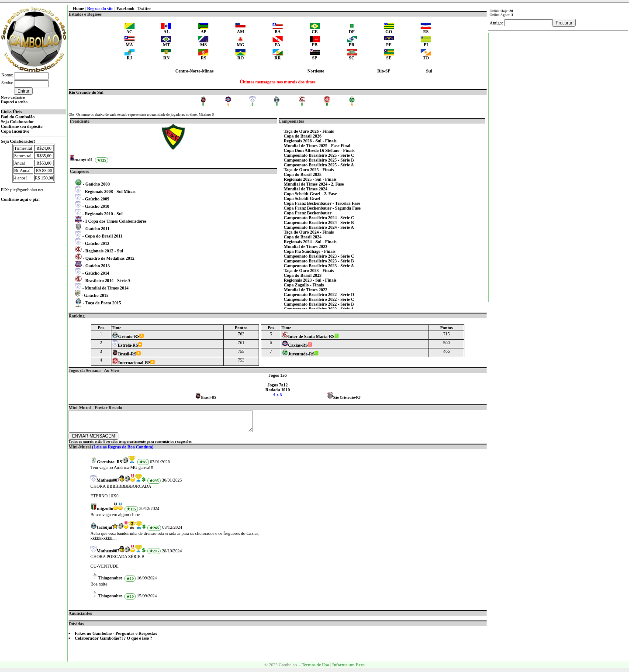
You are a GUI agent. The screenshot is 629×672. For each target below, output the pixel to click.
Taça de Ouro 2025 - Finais (309, 170)
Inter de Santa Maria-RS (308, 336)
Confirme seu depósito (22, 126)
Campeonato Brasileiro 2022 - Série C (319, 299)
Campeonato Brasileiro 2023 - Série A (319, 266)
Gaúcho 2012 (97, 243)
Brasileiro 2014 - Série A (108, 281)
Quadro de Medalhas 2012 (110, 258)
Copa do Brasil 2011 (104, 236)
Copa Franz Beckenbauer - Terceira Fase (322, 203)
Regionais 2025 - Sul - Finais (310, 179)
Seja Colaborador (17, 122)
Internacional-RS (131, 363)
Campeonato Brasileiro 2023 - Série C (319, 256)
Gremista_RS (110, 466)
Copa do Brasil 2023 (303, 275)
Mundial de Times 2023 (306, 246)
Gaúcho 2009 (97, 199)
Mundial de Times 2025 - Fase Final (317, 146)
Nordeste (316, 71)
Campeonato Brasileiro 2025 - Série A (319, 165)
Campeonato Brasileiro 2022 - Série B (319, 304)
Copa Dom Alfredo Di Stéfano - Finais (319, 150)
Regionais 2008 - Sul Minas (110, 191)
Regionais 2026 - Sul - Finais (310, 141)
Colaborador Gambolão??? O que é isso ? (114, 642)
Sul (429, 71)
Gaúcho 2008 (97, 184)
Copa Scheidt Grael (302, 198)
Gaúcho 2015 (96, 295)
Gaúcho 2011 (97, 229)
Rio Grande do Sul (86, 92)
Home (79, 9)
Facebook (126, 9)
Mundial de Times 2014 (107, 288)
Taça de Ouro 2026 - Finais (309, 131)
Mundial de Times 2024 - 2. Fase (314, 184)
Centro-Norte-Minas (194, 71)
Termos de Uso (315, 669)
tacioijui (105, 531)
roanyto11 (84, 160)
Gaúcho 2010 (97, 206)
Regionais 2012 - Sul (104, 251)
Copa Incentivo (15, 131)
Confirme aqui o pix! (20, 199)
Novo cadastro (13, 97)
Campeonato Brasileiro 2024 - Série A (319, 227)
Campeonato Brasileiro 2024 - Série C (319, 218)
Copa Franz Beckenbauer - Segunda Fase (322, 208)
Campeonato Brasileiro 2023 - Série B (319, 261)
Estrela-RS (125, 345)
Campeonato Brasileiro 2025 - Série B (319, 160)
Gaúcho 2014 (97, 273)
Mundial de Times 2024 (306, 189)
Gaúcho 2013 (97, 266)
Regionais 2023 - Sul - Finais (310, 280)
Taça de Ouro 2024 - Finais (309, 232)
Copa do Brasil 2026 (303, 136)
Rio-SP (384, 71)
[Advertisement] (558, 164)
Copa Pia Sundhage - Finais (310, 251)
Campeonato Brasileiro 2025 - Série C (319, 155)
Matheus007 (108, 484)
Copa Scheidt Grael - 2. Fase (311, 194)
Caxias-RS (295, 345)
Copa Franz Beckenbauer (308, 213)
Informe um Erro (348, 669)
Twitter (144, 9)
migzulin (105, 512)
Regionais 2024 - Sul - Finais (310, 242)
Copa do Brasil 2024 (303, 237)
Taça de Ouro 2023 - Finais (309, 271)
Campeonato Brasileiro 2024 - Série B (319, 222)
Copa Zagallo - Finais (304, 285)
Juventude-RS (298, 354)
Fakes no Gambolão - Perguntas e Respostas (116, 637)
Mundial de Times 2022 (306, 290)
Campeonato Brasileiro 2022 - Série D (319, 295)
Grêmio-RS (126, 336)
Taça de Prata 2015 (103, 303)
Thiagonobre (110, 582)
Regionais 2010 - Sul (104, 214)
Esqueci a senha (14, 102)
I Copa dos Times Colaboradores (116, 221)
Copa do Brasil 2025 (303, 174)
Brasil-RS (124, 354)
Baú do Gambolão (18, 117)
